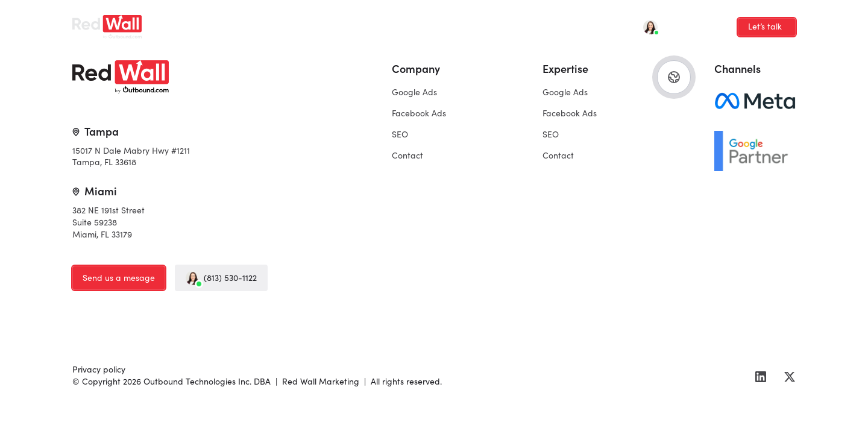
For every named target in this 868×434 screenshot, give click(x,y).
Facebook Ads (278, 23)
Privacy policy (99, 369)
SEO (335, 23)
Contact (380, 23)
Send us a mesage (119, 277)
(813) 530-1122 (221, 278)
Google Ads (206, 23)
